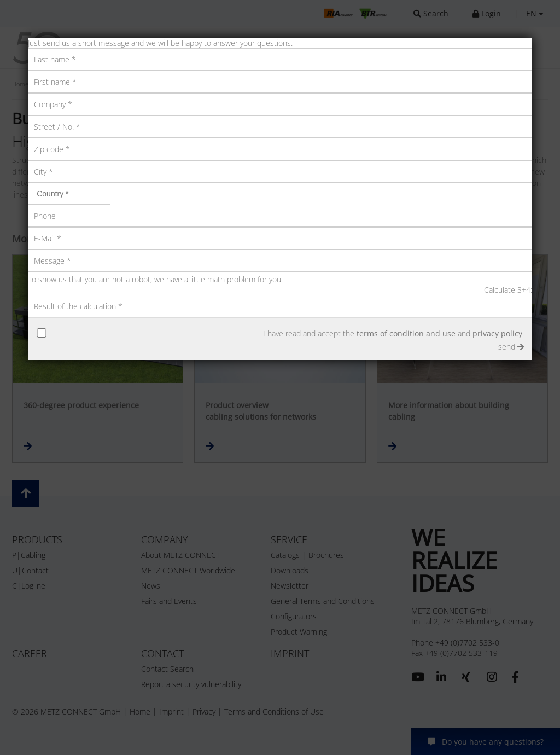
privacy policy (497, 333)
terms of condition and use (406, 333)
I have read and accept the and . (393, 333)
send (511, 347)
